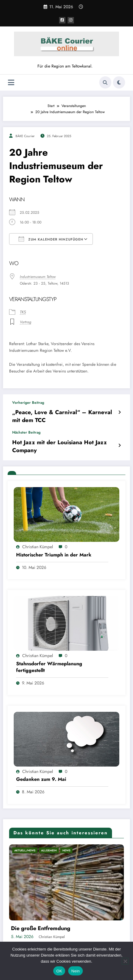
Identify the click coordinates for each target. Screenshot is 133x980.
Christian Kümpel (38, 534)
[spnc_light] (119, 82)
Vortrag (26, 322)
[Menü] (11, 82)
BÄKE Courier (25, 136)
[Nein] (125, 961)
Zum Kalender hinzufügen (51, 239)
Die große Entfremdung (41, 916)
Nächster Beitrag (26, 429)
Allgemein (49, 838)
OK (59, 971)
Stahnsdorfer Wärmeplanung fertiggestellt (49, 654)
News (66, 838)
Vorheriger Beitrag (28, 402)
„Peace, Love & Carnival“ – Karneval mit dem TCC (62, 414)
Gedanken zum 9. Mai (41, 767)
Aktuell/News (25, 838)
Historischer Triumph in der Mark (54, 542)
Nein (75, 971)
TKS (23, 312)
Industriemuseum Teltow (38, 276)
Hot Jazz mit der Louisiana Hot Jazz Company (61, 438)
